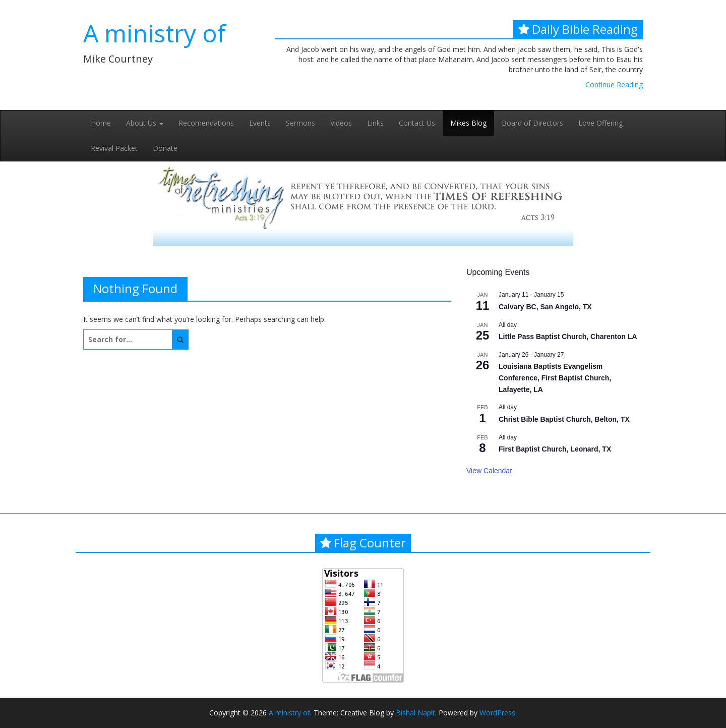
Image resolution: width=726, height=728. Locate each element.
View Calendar (489, 471)
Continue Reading (614, 85)
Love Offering (600, 123)
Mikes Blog (468, 123)
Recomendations (206, 123)
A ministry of (155, 33)
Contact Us (417, 123)
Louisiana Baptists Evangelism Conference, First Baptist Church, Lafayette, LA (555, 378)
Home (101, 123)
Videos (341, 123)
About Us (145, 123)
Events (260, 123)
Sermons (300, 123)
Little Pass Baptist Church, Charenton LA (568, 337)
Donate (165, 148)
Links (375, 123)
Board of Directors (532, 123)
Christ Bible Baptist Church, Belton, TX (564, 419)
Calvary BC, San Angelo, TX (545, 307)
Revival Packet (114, 148)
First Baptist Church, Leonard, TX (555, 449)
